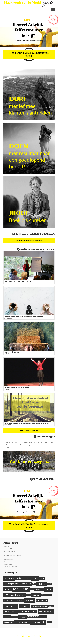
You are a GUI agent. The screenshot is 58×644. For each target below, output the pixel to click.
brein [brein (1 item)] (34, 584)
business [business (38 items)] (41, 584)
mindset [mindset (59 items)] (30, 601)
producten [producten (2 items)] (27, 611)
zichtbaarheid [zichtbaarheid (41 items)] (38, 622)
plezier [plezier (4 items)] (21, 611)
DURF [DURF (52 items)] (25, 589)
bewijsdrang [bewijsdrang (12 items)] (27, 584)
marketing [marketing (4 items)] (20, 600)
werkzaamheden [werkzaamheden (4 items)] (9, 622)
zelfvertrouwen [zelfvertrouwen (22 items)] (22, 622)
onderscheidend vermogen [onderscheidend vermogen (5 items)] (39, 606)
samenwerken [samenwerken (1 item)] (14, 617)
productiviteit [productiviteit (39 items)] (46, 612)
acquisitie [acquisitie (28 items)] (9, 578)
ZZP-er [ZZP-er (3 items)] (49, 622)
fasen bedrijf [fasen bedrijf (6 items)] (39, 589)
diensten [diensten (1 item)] (50, 584)
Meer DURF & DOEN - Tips (29, 430)
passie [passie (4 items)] (51, 606)
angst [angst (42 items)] (35, 578)
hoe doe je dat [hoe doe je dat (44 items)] (17, 595)
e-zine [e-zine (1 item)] (32, 589)
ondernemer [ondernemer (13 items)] (24, 606)
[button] (53, 9)
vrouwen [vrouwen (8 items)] (43, 617)
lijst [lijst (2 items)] (15, 600)
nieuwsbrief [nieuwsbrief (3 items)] (44, 600)
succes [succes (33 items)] (23, 617)
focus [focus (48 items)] (48, 589)
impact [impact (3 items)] (28, 595)
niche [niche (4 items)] (38, 600)
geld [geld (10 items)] (6, 595)
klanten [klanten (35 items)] (36, 595)
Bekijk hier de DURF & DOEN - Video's (29, 240)
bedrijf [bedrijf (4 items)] (42, 578)
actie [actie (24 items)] (19, 578)
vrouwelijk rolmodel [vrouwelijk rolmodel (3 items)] (33, 617)
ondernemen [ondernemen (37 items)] (11, 606)
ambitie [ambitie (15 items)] (26, 578)
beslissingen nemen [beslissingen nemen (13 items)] (12, 584)
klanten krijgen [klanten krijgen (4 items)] (8, 600)
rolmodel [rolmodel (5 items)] (7, 617)
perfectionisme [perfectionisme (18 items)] (11, 611)
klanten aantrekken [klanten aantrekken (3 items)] (47, 595)
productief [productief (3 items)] (34, 611)
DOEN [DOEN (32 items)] (16, 589)
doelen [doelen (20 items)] (8, 589)
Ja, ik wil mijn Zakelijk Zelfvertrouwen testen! (29, 54)
